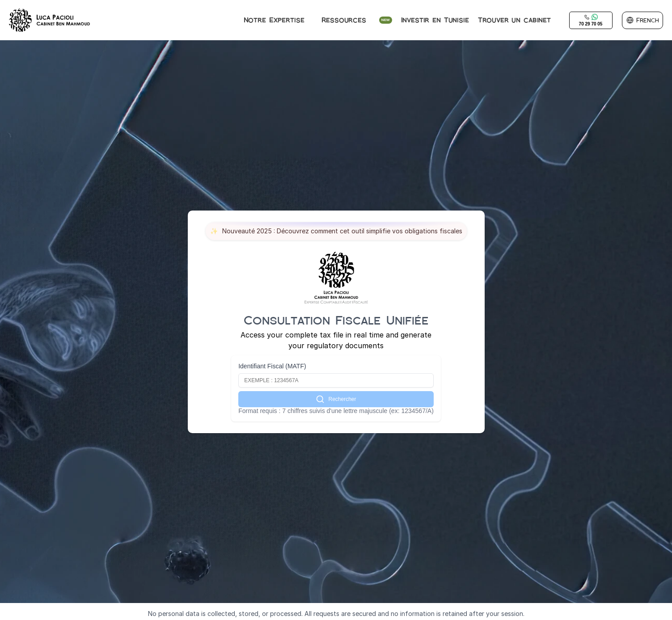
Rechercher (336, 399)
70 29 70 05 (591, 24)
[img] (50, 20)
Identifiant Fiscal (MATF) (272, 366)
